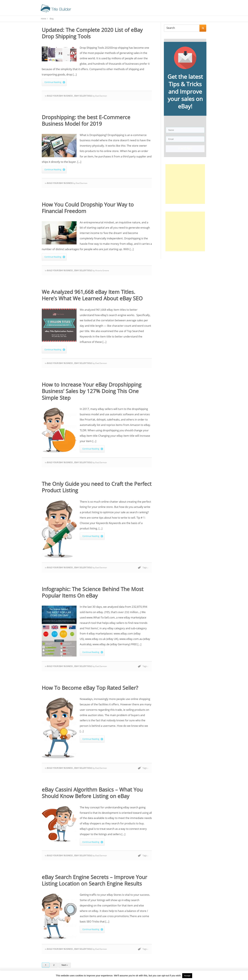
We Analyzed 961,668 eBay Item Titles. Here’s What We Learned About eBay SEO (92, 296)
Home (102, 9)
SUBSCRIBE (185, 150)
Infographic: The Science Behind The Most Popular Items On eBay (93, 593)
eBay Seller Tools (83, 97)
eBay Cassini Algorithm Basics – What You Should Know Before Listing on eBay (92, 794)
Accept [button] (187, 976)
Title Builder (117, 9)
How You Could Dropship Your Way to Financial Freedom (88, 209)
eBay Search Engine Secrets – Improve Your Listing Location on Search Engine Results (94, 881)
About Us (160, 9)
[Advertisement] (185, 185)
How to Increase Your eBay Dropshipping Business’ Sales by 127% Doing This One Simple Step (92, 392)
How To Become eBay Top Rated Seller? (90, 689)
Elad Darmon (101, 97)
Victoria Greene (102, 271)
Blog (148, 9)
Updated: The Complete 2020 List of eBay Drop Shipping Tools (92, 34)
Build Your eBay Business (60, 97)
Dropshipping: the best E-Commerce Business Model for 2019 (86, 121)
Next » (65, 966)
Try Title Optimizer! (194, 9)
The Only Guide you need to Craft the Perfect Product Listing (97, 488)
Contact (174, 9)
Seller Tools (134, 9)
